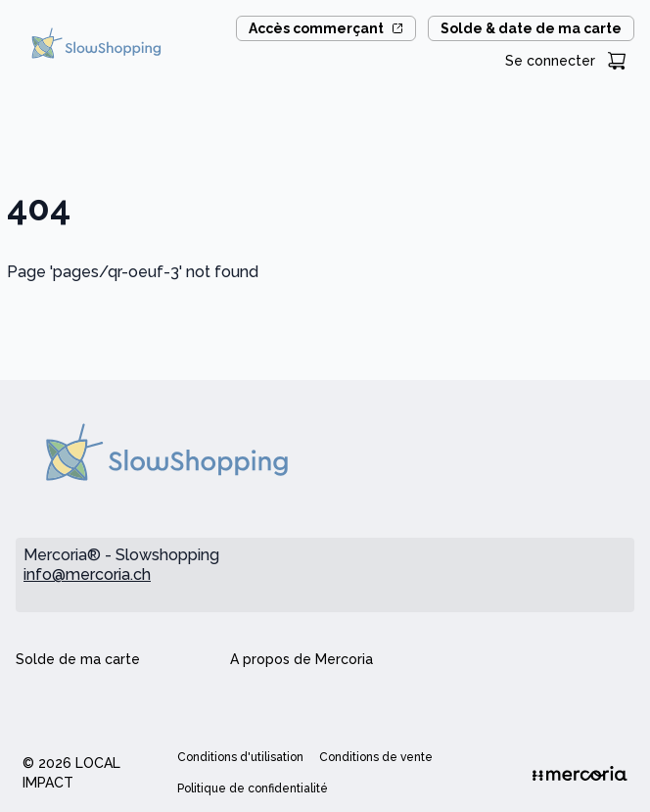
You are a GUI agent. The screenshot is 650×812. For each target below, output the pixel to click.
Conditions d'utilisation (240, 757)
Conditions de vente (376, 757)
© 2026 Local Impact (71, 773)
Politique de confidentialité (253, 788)
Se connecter (550, 61)
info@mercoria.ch (87, 574)
